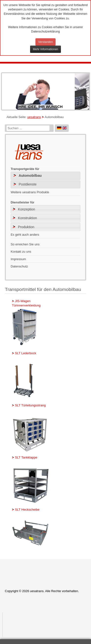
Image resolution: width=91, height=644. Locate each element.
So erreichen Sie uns (25, 244)
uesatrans (34, 117)
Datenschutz (19, 266)
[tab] (45, 209)
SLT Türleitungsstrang (30, 405)
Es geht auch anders (25, 235)
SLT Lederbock (25, 353)
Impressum (18, 259)
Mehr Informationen (45, 49)
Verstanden (45, 42)
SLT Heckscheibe (27, 510)
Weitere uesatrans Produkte (30, 192)
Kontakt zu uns (21, 252)
